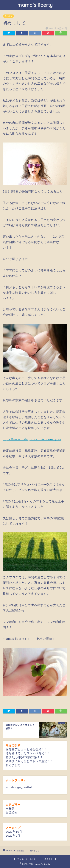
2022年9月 (13, 836)
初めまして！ (15, 765)
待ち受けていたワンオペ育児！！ (28, 753)
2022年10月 (14, 832)
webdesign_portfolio (20, 787)
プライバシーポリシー (28, 859)
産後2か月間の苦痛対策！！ (24, 757)
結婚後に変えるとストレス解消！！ (29, 761)
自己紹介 (8, 16)
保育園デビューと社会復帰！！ (27, 749)
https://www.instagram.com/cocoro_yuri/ (32, 439)
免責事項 (49, 859)
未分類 (10, 808)
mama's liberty (35, 5)
